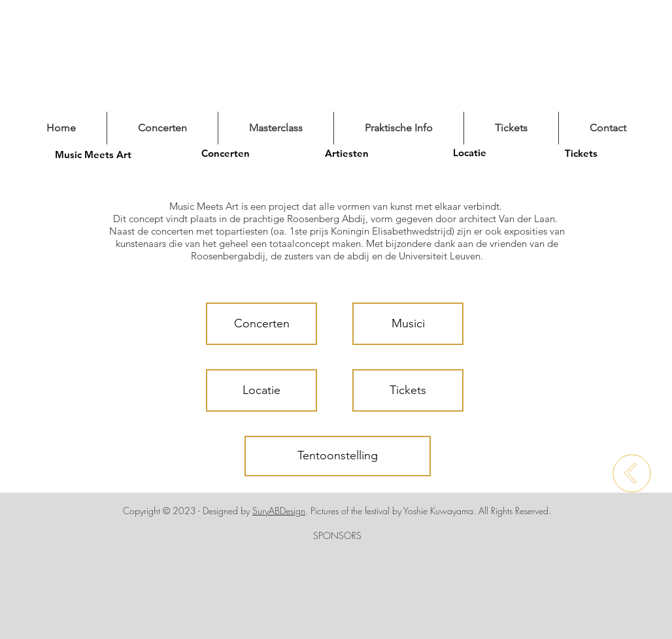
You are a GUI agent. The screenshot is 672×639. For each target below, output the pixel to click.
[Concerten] (226, 153)
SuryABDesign (279, 511)
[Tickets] (581, 153)
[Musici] (408, 324)
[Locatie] (469, 152)
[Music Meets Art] (93, 154)
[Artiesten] (346, 153)
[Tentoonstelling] (338, 456)
